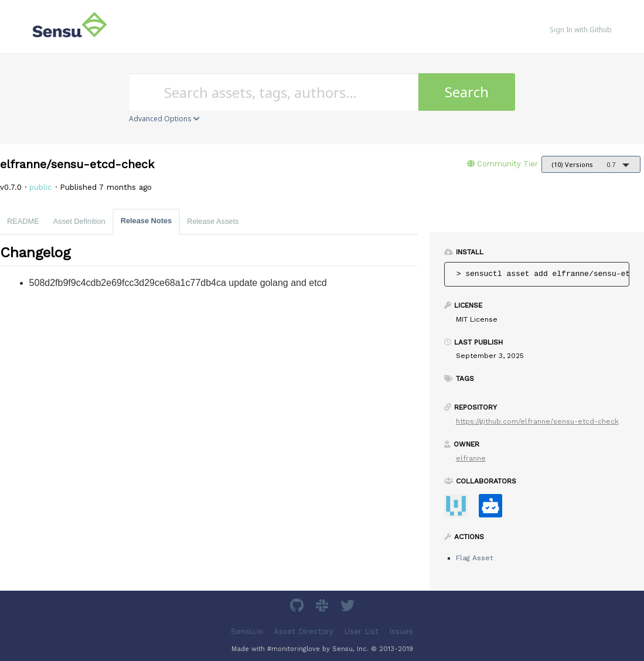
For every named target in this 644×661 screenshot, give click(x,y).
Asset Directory (304, 631)
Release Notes (146, 221)
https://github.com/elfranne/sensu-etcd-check (537, 421)
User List (362, 631)
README (23, 221)
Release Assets (213, 221)
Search (467, 92)
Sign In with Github (581, 30)
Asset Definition (79, 221)
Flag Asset (474, 558)
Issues (401, 631)
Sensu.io (247, 631)
